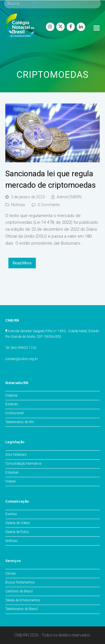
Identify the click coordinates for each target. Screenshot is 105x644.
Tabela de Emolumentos (23, 600)
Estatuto (12, 404)
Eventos (11, 514)
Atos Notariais (16, 455)
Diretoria (11, 395)
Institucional (15, 413)
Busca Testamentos (20, 582)
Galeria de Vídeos (18, 523)
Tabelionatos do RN (20, 422)
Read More (22, 263)
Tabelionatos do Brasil (22, 609)
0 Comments (49, 205)
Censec (11, 573)
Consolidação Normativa (23, 464)
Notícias (18, 205)
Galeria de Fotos (17, 532)
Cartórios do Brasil (19, 591)
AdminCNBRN (69, 197)
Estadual (12, 472)
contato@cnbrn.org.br (22, 359)
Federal (11, 481)
